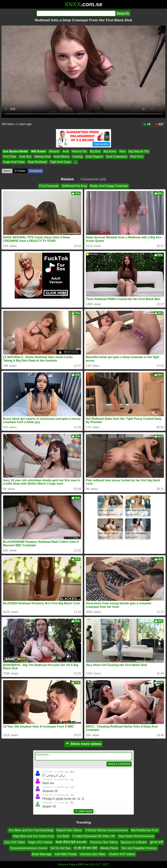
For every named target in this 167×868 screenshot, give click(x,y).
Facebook (36, 171)
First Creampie (49, 186)
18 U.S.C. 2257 (99, 864)
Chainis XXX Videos (122, 854)
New (122, 151)
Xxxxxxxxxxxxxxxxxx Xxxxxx (29, 848)
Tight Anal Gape (61, 162)
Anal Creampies (117, 157)
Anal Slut (25, 157)
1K (147, 124)
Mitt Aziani (38, 151)
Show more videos (84, 744)
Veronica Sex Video (93, 854)
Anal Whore (61, 157)
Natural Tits (79, 151)
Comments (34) (94, 179)
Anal (66, 151)
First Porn (137, 157)
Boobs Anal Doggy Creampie (109, 186)
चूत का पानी (156, 842)
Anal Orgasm (94, 157)
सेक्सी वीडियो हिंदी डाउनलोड (71, 842)
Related (67, 179)
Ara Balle (63, 836)
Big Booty (110, 151)
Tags (72, 864)
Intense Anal (42, 157)
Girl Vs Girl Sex (60, 848)
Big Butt (95, 151)
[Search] (76, 13)
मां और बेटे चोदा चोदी (86, 848)
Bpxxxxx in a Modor (134, 842)
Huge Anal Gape (14, 162)
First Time (10, 157)
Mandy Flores (109, 848)
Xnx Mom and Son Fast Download (31, 830)
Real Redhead (37, 162)
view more (83, 811)
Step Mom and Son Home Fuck (33, 836)
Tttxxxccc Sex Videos (104, 842)
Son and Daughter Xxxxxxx (139, 848)
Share (7, 171)
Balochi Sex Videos (69, 830)
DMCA (82, 864)
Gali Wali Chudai (66, 854)
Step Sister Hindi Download (136, 836)
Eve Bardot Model (16, 151)
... (76, 162)
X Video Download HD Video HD (94, 836)
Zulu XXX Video (15, 842)
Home (62, 864)
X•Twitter (20, 171)
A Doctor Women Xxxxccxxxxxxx (106, 830)
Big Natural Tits (139, 151)
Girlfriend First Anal (74, 186)
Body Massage (42, 854)
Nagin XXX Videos (40, 842)
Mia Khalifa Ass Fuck (145, 830)
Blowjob (54, 151)
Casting (77, 157)
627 (159, 124)
